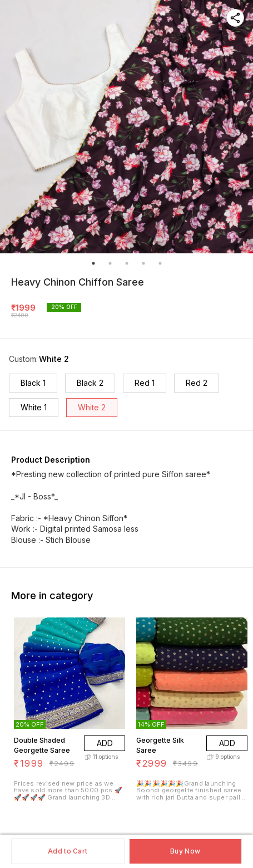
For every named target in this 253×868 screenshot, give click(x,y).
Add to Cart (68, 851)
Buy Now (185, 851)
